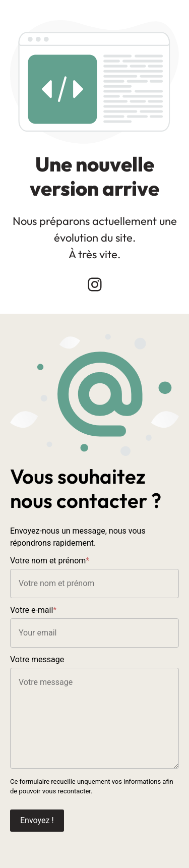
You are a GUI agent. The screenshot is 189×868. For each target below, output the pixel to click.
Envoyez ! (37, 820)
